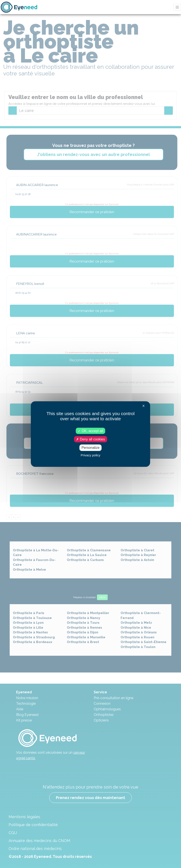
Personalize (90, 448)
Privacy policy (90, 455)
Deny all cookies (90, 439)
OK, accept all (90, 431)
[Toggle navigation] (177, 7)
